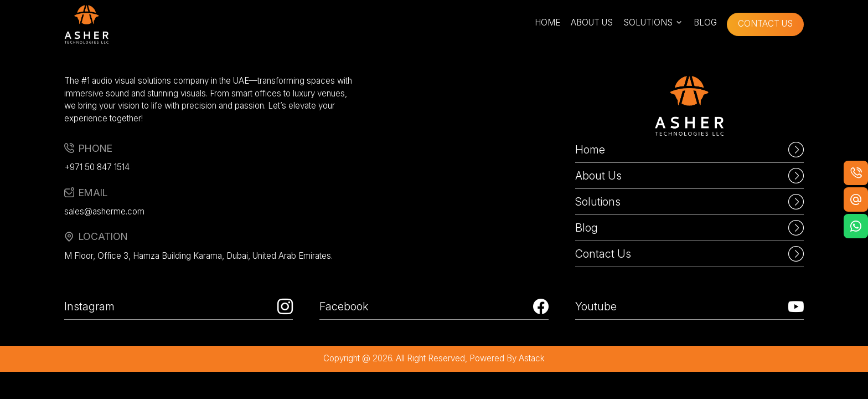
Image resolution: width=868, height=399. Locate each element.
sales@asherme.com (104, 211)
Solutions (689, 202)
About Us (689, 176)
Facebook (434, 306)
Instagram (179, 306)
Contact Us (689, 254)
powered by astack (507, 358)
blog (705, 22)
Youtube (689, 306)
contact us (765, 24)
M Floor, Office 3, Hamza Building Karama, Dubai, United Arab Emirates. (198, 256)
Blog (689, 228)
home (547, 22)
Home (689, 150)
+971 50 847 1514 (97, 167)
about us (592, 22)
